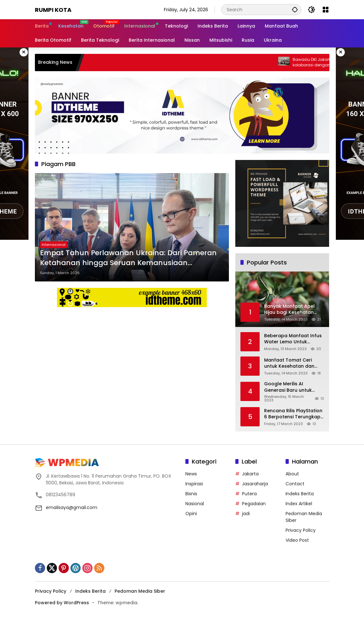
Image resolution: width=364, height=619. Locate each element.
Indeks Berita (300, 494)
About (292, 474)
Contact (295, 484)
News (191, 474)
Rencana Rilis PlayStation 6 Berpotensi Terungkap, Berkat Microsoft (293, 414)
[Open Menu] (326, 10)
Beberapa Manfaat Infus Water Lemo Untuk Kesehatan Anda (293, 339)
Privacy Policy (301, 530)
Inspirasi (194, 484)
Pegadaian (254, 504)
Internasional (54, 245)
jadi (246, 514)
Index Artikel (299, 504)
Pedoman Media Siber (140, 591)
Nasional (195, 504)
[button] (295, 9)
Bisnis (191, 494)
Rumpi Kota (53, 10)
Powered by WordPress (62, 603)
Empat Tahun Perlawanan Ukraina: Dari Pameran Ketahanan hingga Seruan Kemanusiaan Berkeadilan (128, 258)
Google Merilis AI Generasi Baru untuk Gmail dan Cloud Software (288, 387)
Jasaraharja (255, 484)
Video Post (297, 540)
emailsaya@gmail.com (72, 507)
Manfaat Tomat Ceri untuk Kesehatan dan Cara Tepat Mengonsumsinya (289, 363)
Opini (191, 514)
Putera (249, 494)
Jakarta (250, 474)
